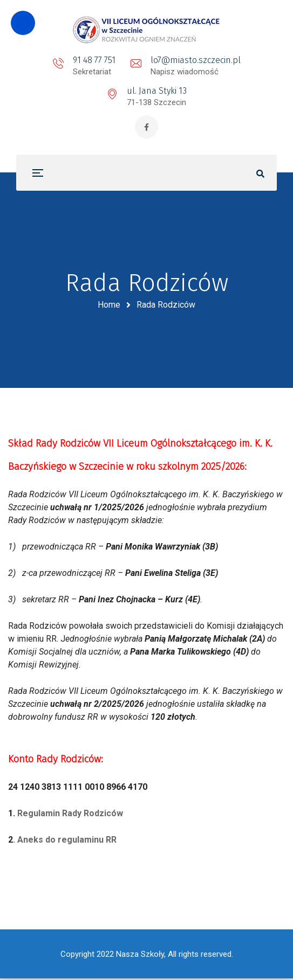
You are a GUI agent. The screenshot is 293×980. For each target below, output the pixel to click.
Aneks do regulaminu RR (67, 841)
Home (109, 306)
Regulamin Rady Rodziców (70, 815)
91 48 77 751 (94, 60)
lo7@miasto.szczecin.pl (196, 60)
